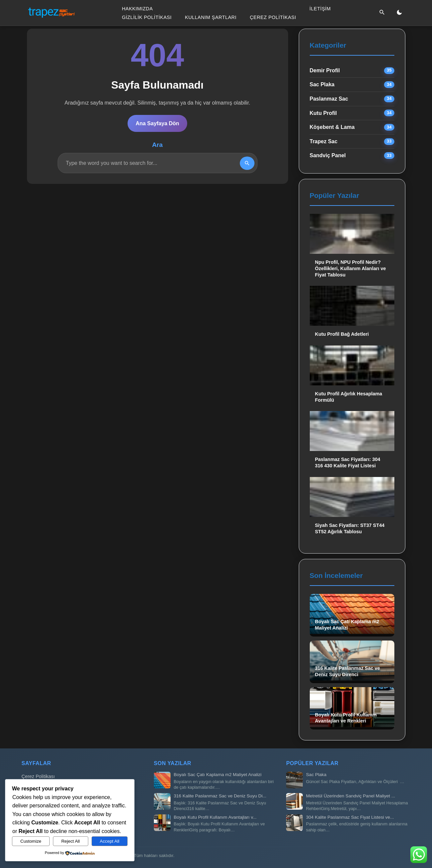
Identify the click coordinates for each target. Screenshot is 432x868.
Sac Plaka (322, 84)
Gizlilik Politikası (147, 17)
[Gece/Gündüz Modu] (399, 13)
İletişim (320, 9)
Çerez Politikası (273, 17)
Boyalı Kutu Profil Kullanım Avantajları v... (215, 817)
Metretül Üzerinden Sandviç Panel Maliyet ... (351, 796)
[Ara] (382, 13)
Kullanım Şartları (211, 17)
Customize (31, 841)
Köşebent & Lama (332, 127)
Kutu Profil (323, 113)
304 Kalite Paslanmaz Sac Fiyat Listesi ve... (350, 817)
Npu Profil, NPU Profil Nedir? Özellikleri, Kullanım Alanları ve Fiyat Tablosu (351, 268)
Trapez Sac (324, 141)
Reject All (71, 841)
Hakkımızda (137, 9)
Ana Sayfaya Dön (157, 123)
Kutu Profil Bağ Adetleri (342, 334)
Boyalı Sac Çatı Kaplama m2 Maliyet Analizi (217, 775)
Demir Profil (325, 70)
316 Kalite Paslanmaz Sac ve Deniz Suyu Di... (220, 796)
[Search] (247, 163)
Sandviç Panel (328, 155)
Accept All (110, 841)
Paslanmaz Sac (329, 99)
